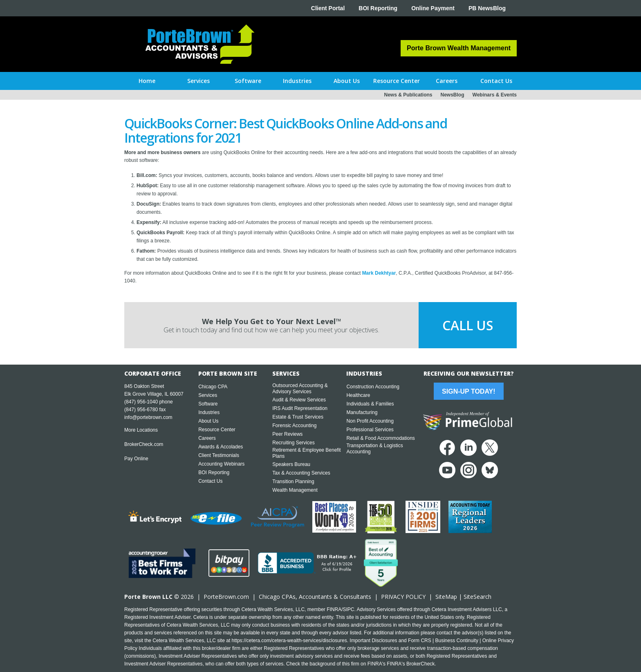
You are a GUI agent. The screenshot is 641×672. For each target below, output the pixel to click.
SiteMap (446, 597)
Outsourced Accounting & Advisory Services (300, 389)
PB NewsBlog (487, 8)
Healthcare (358, 395)
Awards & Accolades (221, 447)
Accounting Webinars (221, 464)
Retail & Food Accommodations (380, 438)
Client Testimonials (219, 455)
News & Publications (408, 95)
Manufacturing (362, 412)
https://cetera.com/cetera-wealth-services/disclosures (289, 641)
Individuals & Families (370, 404)
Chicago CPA (213, 387)
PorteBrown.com (226, 597)
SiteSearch (477, 597)
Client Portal (328, 8)
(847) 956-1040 (141, 402)
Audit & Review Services (299, 400)
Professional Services (370, 430)
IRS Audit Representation (300, 408)
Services (208, 395)
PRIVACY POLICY (403, 597)
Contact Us (210, 481)
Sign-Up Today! (468, 391)
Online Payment (433, 8)
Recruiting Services (293, 443)
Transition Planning (293, 482)
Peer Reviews (287, 434)
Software (208, 404)
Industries (209, 412)
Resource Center (217, 430)
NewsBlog (453, 95)
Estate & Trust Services (298, 417)
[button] (198, 81)
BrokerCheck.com (144, 444)
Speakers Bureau (291, 464)
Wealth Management (295, 490)
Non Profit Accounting (370, 421)
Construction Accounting (373, 387)
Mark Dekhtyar (379, 273)
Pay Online (136, 459)
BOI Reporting (378, 8)
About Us (208, 421)
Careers (207, 438)
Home (147, 81)
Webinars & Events (495, 95)
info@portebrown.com (148, 417)
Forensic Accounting (294, 426)
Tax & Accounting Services (301, 473)
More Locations (141, 430)
